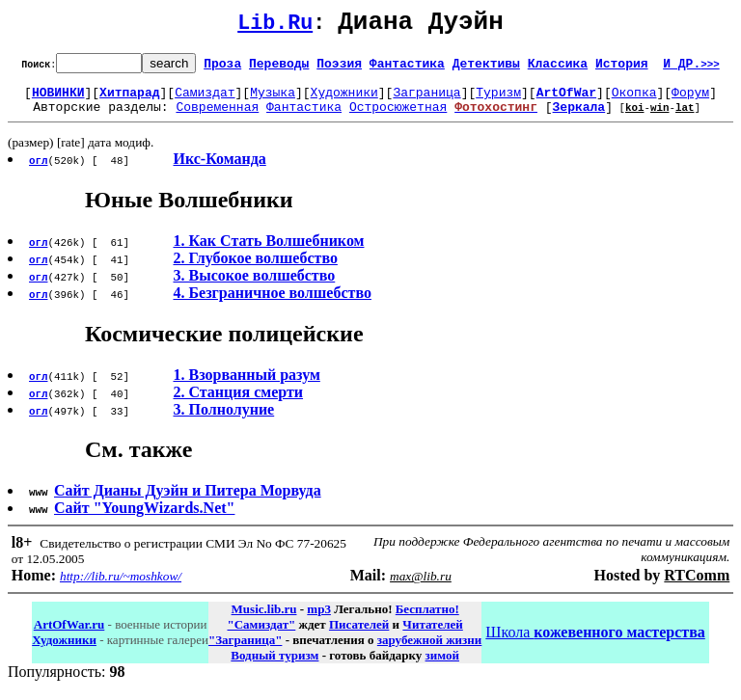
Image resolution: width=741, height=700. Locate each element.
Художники (344, 100)
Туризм (498, 100)
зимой (442, 667)
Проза (222, 68)
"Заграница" (245, 651)
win (660, 118)
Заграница (426, 100)
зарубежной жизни (430, 651)
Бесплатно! (427, 620)
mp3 (319, 620)
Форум (690, 100)
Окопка (634, 100)
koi (635, 118)
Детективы (486, 68)
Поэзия (339, 68)
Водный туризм (274, 667)
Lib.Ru (275, 27)
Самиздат (205, 100)
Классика (558, 68)
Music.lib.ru (264, 620)
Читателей (432, 636)
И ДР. (691, 68)
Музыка (273, 100)
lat (685, 118)
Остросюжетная (398, 118)
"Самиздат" (261, 636)
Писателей (359, 636)
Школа (595, 644)
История (622, 68)
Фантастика (407, 68)
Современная (217, 118)
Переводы (279, 68)
